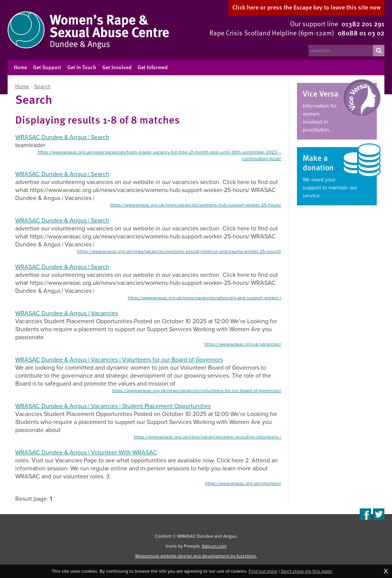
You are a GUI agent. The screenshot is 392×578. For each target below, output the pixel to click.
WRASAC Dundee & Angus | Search (62, 137)
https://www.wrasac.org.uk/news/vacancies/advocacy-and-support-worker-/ (205, 298)
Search (42, 87)
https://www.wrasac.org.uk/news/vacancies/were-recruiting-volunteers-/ (208, 437)
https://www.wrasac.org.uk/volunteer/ (243, 483)
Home (22, 87)
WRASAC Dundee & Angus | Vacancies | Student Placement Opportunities (113, 406)
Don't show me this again (307, 571)
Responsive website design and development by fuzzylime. (196, 556)
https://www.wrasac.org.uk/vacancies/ (243, 344)
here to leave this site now (306, 7)
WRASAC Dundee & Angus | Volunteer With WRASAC (86, 452)
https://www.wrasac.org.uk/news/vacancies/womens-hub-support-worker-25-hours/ (196, 205)
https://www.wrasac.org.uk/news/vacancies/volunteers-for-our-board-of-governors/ (197, 391)
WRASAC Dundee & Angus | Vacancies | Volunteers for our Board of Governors (119, 360)
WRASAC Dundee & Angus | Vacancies (67, 313)
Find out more (263, 571)
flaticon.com (214, 546)
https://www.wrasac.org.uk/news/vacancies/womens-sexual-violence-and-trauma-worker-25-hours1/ (179, 251)
